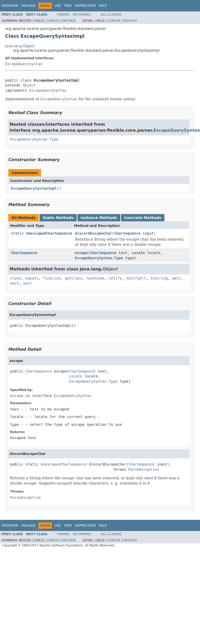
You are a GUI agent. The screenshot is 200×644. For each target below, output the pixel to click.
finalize (52, 278)
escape (81, 253)
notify (115, 278)
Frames (64, 15)
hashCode (95, 278)
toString (159, 278)
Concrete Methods (143, 218)
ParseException (144, 469)
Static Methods (58, 218)
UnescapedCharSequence (49, 233)
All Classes (111, 15)
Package (28, 6)
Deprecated (85, 6)
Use (58, 6)
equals (32, 278)
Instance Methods (99, 218)
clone (16, 278)
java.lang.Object (20, 46)
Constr (53, 21)
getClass (74, 278)
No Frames (82, 15)
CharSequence (127, 233)
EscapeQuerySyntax (24, 64)
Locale (138, 253)
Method (69, 21)
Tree (68, 6)
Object (29, 85)
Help (103, 6)
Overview (10, 6)
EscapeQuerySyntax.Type (34, 139)
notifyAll (136, 278)
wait (177, 278)
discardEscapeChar (93, 233)
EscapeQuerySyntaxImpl (34, 188)
